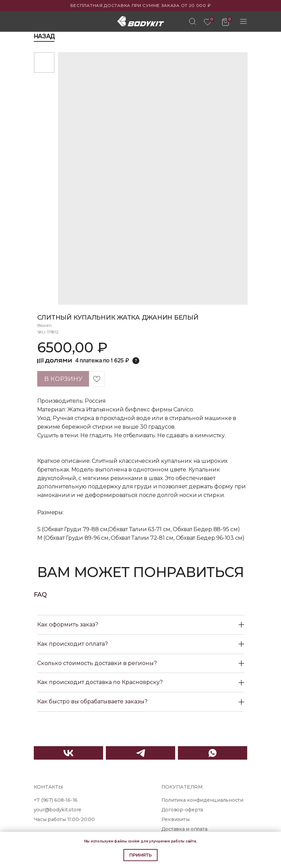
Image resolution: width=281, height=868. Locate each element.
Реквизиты (175, 819)
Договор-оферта (182, 810)
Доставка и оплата (184, 829)
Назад (44, 36)
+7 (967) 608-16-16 (56, 800)
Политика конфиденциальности (202, 800)
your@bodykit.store (58, 810)
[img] (192, 21)
